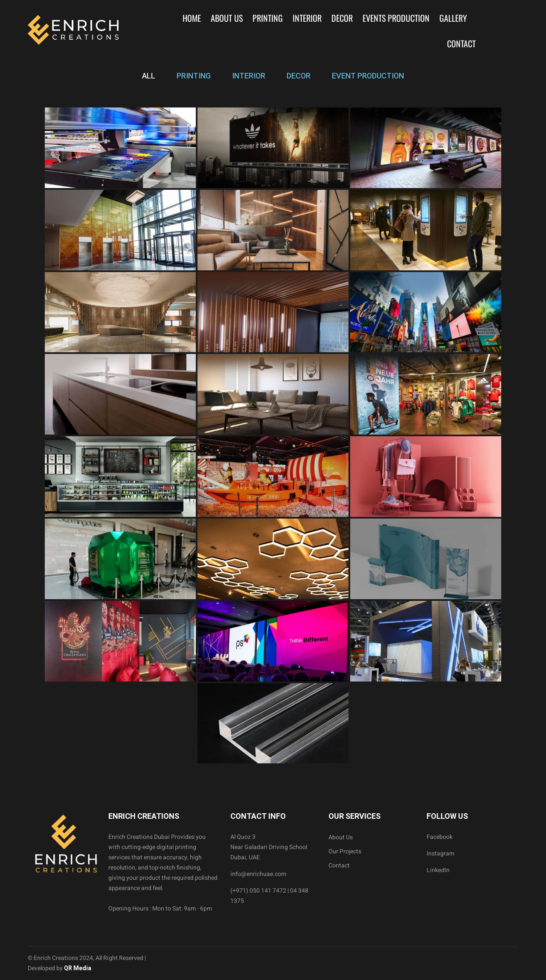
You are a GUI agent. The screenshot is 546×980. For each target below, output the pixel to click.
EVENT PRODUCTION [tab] (368, 76)
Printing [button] (268, 18)
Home (192, 18)
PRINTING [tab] (194, 76)
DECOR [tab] (299, 76)
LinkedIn (438, 870)
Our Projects (345, 851)
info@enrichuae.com (258, 874)
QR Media (77, 968)
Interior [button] (307, 18)
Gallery (453, 18)
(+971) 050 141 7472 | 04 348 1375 (269, 896)
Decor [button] (342, 18)
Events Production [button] (396, 18)
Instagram (440, 854)
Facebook (440, 837)
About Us (227, 18)
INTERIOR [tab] (249, 76)
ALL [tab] (149, 76)
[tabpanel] (273, 435)
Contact (461, 43)
